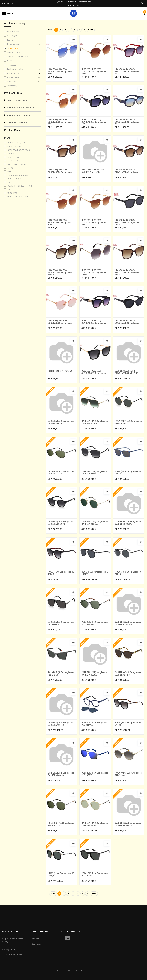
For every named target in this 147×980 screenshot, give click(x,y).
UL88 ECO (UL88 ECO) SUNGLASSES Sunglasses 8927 (94, 71)
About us (36, 959)
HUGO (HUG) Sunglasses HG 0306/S (61, 897)
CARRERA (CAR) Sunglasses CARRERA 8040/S (61, 428)
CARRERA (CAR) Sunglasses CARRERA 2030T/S (128, 633)
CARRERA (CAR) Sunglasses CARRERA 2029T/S (61, 530)
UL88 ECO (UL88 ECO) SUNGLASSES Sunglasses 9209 (94, 376)
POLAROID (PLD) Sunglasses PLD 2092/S (95, 897)
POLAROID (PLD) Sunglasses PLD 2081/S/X (61, 844)
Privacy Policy (9, 969)
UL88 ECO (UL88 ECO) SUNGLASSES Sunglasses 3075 (127, 274)
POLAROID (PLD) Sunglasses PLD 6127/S (61, 687)
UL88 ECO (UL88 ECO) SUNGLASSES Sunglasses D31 (127, 122)
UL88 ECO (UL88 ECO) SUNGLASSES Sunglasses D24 (127, 173)
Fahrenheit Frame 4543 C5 (60, 374)
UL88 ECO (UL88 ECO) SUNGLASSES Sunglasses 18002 (60, 223)
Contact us (37, 964)
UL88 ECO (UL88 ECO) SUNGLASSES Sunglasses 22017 (127, 325)
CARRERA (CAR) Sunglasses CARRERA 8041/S (61, 790)
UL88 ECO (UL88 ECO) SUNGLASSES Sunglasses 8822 (94, 223)
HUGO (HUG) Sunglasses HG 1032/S (129, 580)
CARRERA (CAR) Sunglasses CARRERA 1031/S (61, 737)
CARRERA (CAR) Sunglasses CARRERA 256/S (95, 479)
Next (91, 30)
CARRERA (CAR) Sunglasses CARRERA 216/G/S (95, 530)
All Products (13, 31)
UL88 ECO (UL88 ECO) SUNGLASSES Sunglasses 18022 (60, 122)
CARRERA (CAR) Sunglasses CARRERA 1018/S (95, 428)
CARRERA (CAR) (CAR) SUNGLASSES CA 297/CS (127, 375)
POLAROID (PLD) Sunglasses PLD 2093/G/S (95, 633)
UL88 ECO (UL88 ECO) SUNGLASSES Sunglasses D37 (94, 122)
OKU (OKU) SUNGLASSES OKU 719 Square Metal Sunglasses (93, 173)
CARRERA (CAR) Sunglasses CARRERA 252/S (128, 687)
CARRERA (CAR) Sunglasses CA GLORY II (61, 633)
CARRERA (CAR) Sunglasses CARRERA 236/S (95, 844)
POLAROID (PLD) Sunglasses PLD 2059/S (95, 790)
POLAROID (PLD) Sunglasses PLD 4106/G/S (129, 428)
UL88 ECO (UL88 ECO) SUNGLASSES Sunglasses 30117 (60, 274)
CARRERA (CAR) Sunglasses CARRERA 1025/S (95, 687)
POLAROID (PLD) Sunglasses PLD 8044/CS (95, 737)
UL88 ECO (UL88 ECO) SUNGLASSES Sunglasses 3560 (127, 223)
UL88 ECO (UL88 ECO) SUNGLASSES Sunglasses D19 (127, 71)
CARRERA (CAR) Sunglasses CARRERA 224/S (61, 479)
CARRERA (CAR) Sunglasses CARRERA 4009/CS (128, 844)
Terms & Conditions (12, 975)
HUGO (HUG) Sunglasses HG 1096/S (129, 479)
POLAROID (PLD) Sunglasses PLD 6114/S (129, 790)
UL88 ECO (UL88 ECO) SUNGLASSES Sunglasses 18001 (60, 325)
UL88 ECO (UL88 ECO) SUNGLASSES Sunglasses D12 (94, 325)
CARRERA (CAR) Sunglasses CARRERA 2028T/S (128, 530)
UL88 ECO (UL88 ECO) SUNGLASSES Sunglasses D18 (60, 173)
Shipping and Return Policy (13, 960)
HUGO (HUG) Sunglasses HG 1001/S (95, 580)
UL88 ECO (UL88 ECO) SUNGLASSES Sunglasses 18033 (94, 274)
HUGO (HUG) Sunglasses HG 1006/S (61, 580)
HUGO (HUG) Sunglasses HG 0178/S (129, 737)
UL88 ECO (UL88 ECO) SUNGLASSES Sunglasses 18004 (60, 71)
